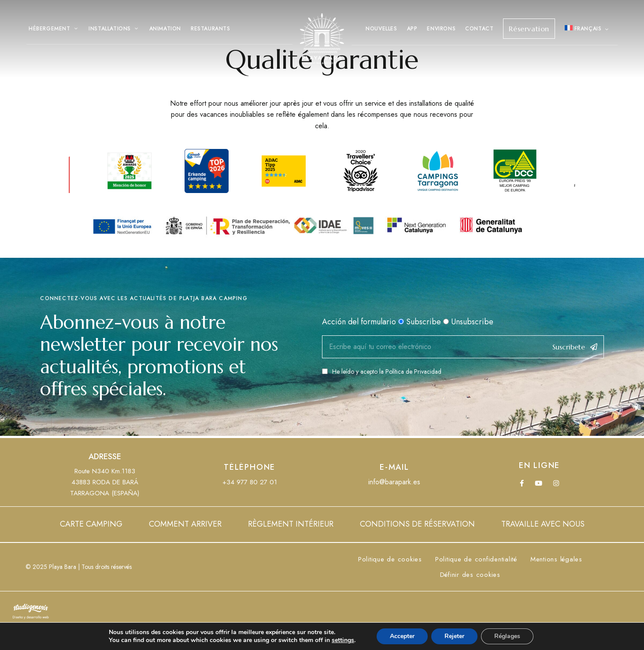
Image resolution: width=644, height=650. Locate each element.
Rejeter (454, 636)
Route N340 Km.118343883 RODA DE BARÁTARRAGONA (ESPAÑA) (105, 482)
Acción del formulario (359, 322)
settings (343, 640)
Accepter (402, 636)
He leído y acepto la (382, 371)
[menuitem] (587, 29)
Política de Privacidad (413, 371)
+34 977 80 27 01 (250, 482)
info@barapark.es (394, 482)
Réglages (507, 636)
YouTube (539, 483)
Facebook (522, 483)
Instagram (556, 483)
